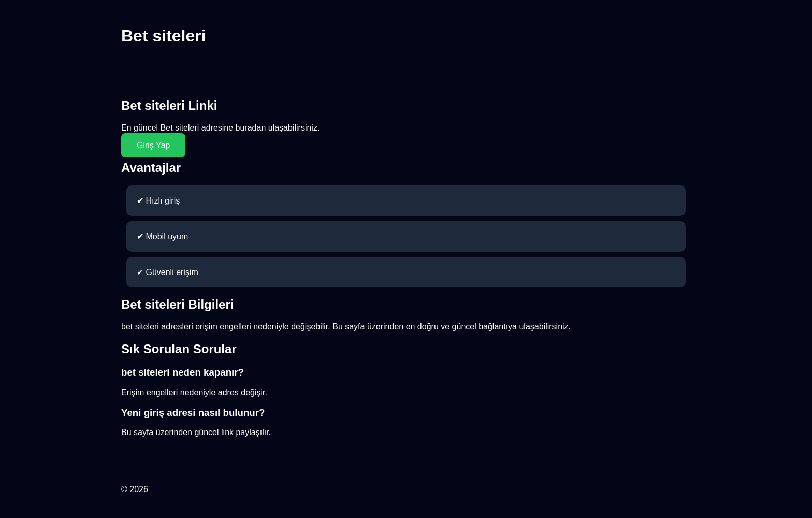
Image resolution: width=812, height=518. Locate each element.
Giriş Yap (153, 145)
